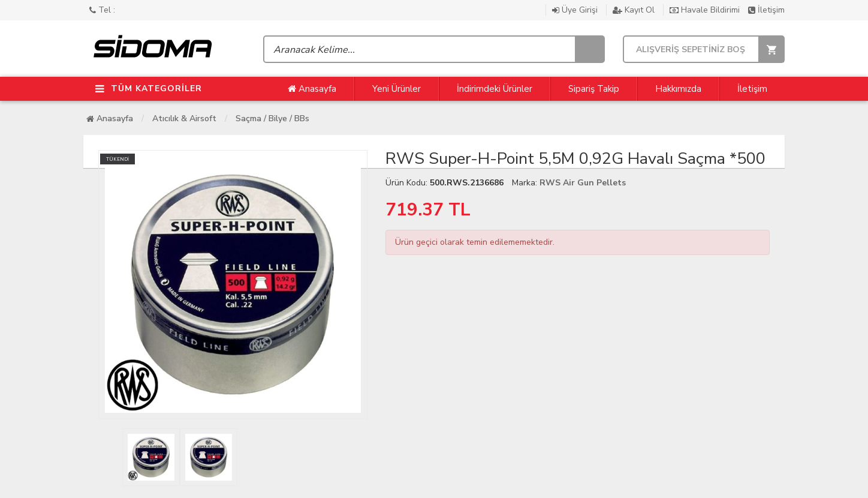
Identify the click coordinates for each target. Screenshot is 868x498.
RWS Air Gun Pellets (583, 183)
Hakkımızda (678, 89)
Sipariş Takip (594, 89)
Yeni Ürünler (397, 89)
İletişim (766, 10)
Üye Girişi (576, 10)
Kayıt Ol (635, 10)
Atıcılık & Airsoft (184, 118)
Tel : (102, 10)
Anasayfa (312, 89)
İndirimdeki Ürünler (495, 89)
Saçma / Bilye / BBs (272, 118)
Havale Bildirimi (706, 10)
